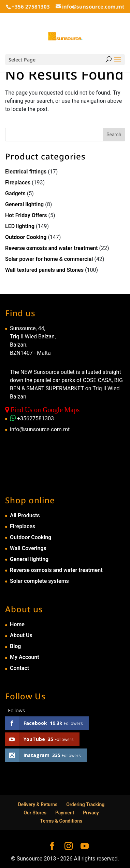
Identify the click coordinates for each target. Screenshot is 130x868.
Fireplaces (18, 183)
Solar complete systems (39, 581)
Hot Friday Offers (26, 215)
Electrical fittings (26, 172)
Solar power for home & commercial (49, 259)
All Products (25, 515)
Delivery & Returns (38, 804)
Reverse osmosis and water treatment (52, 248)
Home (17, 624)
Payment (65, 813)
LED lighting (20, 226)
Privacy (91, 813)
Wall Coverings (28, 548)
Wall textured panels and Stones (44, 270)
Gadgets (15, 193)
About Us (21, 635)
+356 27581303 (31, 6)
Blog (15, 646)
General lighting (24, 204)
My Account (25, 657)
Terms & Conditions (61, 821)
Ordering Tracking (85, 804)
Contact (19, 668)
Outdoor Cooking (26, 237)
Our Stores (35, 813)
